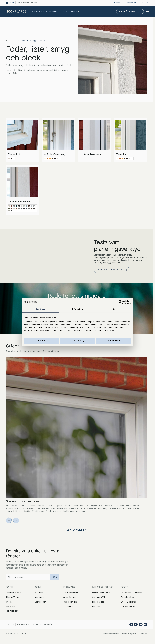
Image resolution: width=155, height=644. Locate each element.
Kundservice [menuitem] (131, 3)
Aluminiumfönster (14, 593)
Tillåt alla (114, 341)
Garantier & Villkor (100, 598)
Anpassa (78, 341)
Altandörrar (39, 598)
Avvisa (41, 341)
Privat (11, 3)
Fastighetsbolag (128, 598)
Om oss (10, 625)
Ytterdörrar (39, 593)
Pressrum (96, 607)
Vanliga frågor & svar (101, 593)
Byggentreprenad (129, 602)
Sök (146, 3)
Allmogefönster (13, 598)
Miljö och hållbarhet (29, 625)
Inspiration (68, 607)
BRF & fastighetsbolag (27, 3)
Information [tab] (78, 309)
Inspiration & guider (71, 11)
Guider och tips (70, 602)
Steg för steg (70, 598)
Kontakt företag (128, 607)
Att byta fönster (71, 593)
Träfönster (11, 602)
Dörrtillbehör (40, 602)
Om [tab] (115, 309)
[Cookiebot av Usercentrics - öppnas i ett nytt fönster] (120, 302)
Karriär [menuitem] (117, 3)
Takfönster (11, 607)
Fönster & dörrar (37, 11)
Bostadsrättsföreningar (131, 593)
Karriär (48, 625)
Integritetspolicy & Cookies (134, 634)
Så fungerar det (53, 11)
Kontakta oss (98, 602)
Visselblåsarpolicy (110, 634)
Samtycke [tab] (40, 309)
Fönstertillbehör (12, 41)
